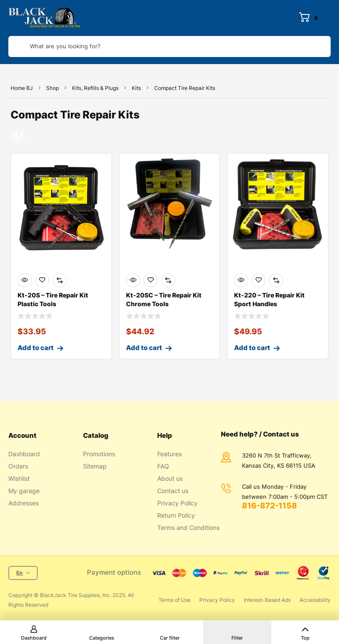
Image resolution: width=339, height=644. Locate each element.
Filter (237, 638)
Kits (136, 88)
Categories (102, 638)
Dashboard (34, 638)
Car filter (170, 638)
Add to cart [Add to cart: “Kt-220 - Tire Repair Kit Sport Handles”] (252, 348)
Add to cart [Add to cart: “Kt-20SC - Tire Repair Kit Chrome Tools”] (144, 348)
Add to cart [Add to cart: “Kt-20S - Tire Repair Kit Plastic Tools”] (36, 348)
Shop (52, 88)
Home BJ (22, 88)
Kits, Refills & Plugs (95, 88)
